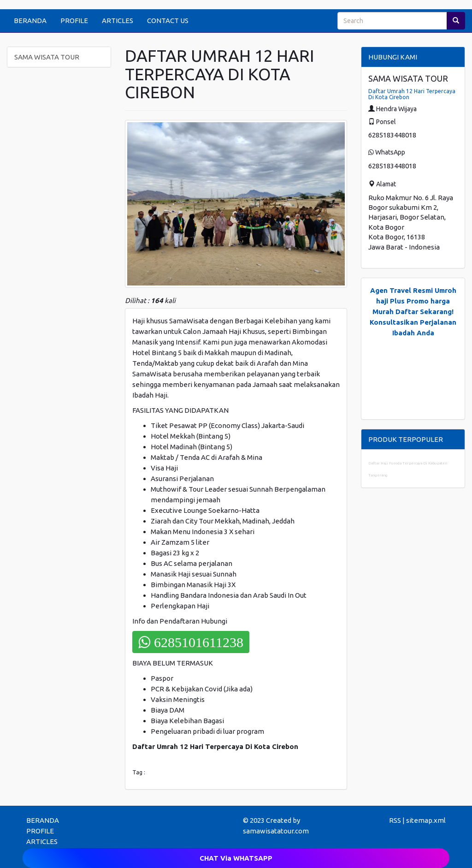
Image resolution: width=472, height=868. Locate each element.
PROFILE (74, 21)
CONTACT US (168, 21)
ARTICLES (118, 21)
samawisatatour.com (276, 831)
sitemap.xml (426, 820)
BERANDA (30, 21)
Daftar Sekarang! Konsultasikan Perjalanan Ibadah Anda (413, 322)
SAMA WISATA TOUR (47, 57)
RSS (395, 820)
